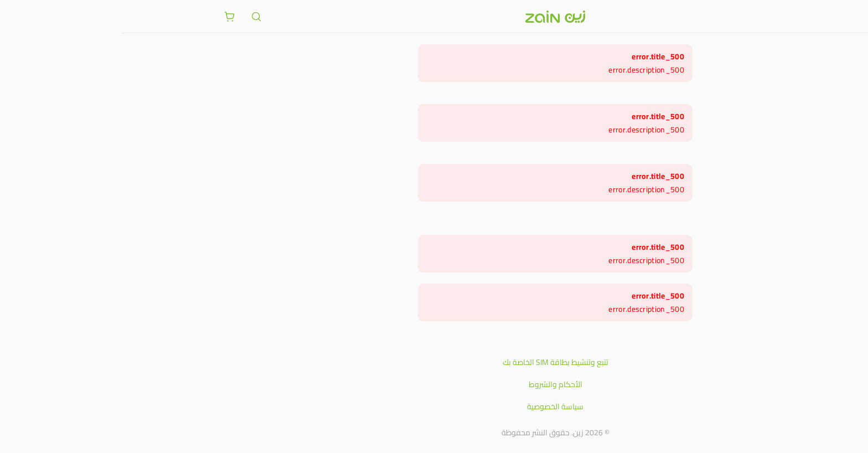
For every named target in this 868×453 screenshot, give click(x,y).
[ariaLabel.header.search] (135, 17)
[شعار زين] (434, 17)
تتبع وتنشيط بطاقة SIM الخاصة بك (434, 362)
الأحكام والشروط (434, 384)
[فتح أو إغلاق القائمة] (759, 16)
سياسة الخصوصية (434, 406)
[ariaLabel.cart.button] (108, 17)
